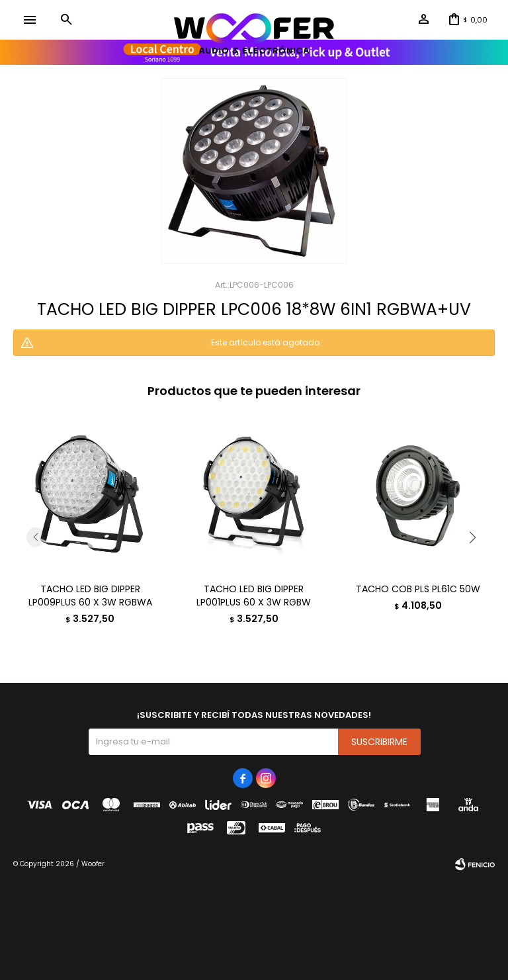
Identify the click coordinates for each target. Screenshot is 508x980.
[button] (66, 20)
